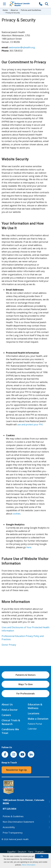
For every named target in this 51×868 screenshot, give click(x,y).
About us (14, 10)
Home (5, 10)
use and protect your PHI (30, 424)
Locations (34, 713)
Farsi (31, 852)
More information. (29, 865)
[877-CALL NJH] (41, 4)
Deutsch (22, 852)
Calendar (32, 729)
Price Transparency (13, 833)
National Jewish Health (19, 839)
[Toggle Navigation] (4, 4)
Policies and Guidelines (31, 10)
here (29, 547)
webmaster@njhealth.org (22, 47)
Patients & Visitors (26, 675)
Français (40, 852)
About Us (7, 704)
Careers (6, 715)
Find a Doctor (10, 710)
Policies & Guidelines (13, 816)
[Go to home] (23, 4)
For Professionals (26, 694)
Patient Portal (35, 724)
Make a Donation (38, 719)
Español (11, 852)
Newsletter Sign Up (16, 770)
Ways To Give (26, 684)
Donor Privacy (9, 645)
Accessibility (9, 827)
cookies (17, 514)
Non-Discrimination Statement (18, 822)
